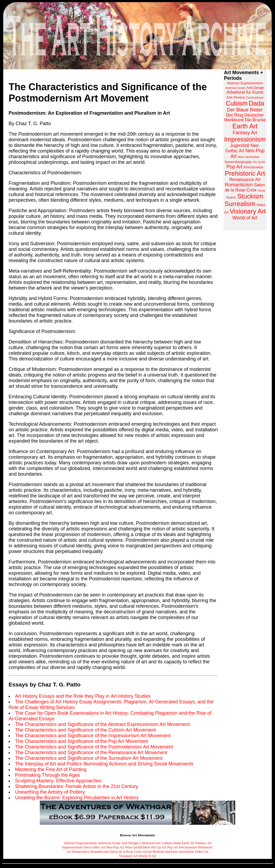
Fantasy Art (203, 843)
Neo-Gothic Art (94, 847)
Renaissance (81, 851)
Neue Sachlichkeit (138, 847)
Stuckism (171, 851)
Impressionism (72, 847)
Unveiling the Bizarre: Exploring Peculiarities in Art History (77, 798)
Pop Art (173, 847)
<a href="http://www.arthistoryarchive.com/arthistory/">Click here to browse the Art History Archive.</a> (245, 150)
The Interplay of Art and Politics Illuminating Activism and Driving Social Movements (104, 764)
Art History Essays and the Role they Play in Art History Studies (83, 696)
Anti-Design (130, 843)
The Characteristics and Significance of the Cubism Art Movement (85, 730)
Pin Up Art (159, 847)
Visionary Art (128, 856)
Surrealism (186, 851)
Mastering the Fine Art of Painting (51, 769)
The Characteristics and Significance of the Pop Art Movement (82, 741)
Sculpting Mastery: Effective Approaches (58, 781)
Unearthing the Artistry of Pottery (50, 792)
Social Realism (153, 851)
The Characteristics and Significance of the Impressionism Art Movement (93, 736)
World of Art (147, 856)
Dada (177, 843)
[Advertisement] (245, 315)
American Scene (109, 843)
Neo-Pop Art (115, 847)
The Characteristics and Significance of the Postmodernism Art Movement (94, 747)
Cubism (167, 843)
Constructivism (150, 843)
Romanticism (99, 851)
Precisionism (188, 847)
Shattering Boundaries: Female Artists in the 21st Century (77, 786)
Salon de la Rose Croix (126, 851)
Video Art (202, 851)
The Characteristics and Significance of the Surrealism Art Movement (89, 758)
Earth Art (188, 843)
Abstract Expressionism (80, 843)
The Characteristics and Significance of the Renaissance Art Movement (91, 753)
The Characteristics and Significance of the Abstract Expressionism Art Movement (102, 724)
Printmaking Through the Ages (48, 775)
